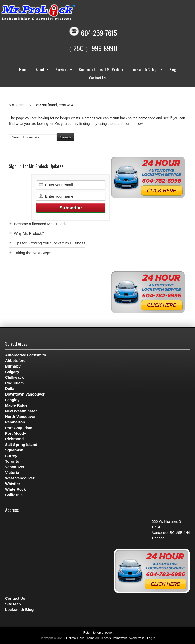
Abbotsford (15, 361)
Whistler (13, 484)
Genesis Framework (113, 638)
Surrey (11, 456)
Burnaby (13, 366)
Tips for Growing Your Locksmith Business (50, 243)
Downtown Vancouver (25, 394)
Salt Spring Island (21, 444)
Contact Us (97, 78)
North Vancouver (20, 416)
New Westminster (21, 411)
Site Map (13, 604)
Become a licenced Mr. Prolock (40, 224)
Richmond (14, 439)
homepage (147, 118)
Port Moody (16, 433)
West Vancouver (20, 478)
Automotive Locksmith (26, 355)
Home (23, 69)
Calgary (12, 372)
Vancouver (15, 467)
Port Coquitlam (19, 428)
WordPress (137, 638)
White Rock (15, 489)
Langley (12, 400)
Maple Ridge (16, 405)
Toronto (12, 461)
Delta (10, 389)
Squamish (14, 450)
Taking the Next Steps (32, 253)
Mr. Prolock (48, 13)
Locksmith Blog (19, 610)
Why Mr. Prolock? (29, 233)
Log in (151, 638)
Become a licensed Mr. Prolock (101, 69)
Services (63, 70)
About (41, 70)
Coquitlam (14, 383)
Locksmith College (146, 70)
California (14, 495)
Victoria (12, 472)
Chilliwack (14, 377)
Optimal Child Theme (80, 638)
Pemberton (15, 422)
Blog (173, 69)
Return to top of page (98, 633)
